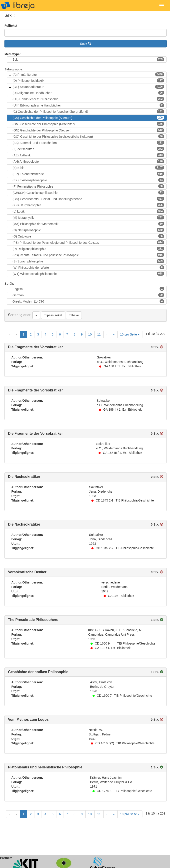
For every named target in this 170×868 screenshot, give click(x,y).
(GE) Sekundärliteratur (88, 87)
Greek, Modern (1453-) (88, 301)
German (88, 295)
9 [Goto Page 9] (82, 334)
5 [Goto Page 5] (53, 334)
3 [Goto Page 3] (38, 334)
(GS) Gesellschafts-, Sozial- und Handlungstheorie (88, 199)
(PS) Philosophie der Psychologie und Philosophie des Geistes (88, 242)
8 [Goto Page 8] (74, 334)
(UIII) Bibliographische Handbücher (88, 105)
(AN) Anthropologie (88, 161)
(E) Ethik (88, 168)
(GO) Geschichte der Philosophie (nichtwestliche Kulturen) (88, 136)
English (88, 289)
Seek (86, 44)
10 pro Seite (130, 334)
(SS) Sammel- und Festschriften (88, 143)
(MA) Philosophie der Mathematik (88, 224)
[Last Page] (114, 334)
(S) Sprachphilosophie (88, 261)
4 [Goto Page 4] (45, 334)
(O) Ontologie (88, 236)
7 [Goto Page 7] (67, 334)
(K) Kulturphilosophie (88, 205)
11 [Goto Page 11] (99, 334)
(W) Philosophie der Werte (88, 267)
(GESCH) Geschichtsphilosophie (88, 192)
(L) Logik (88, 211)
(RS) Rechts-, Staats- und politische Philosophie (88, 255)
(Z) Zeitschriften (88, 149)
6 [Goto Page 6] (60, 334)
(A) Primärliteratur (88, 74)
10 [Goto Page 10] (90, 334)
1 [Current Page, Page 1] (24, 334)
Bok (88, 59)
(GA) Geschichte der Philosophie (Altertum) (88, 118)
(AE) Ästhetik (88, 155)
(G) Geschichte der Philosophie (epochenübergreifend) (88, 111)
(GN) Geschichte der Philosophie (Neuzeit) (88, 130)
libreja (18, 6)
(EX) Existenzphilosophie (88, 180)
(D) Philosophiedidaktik (88, 80)
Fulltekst (11, 26)
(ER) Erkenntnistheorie (88, 174)
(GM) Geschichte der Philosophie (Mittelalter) (88, 124)
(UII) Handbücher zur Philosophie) (88, 99)
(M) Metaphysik (88, 217)
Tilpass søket (53, 315)
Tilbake (74, 315)
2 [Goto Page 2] (31, 334)
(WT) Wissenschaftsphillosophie (88, 274)
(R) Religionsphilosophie (88, 249)
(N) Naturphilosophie (88, 230)
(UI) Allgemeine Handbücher (88, 93)
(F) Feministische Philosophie (88, 186)
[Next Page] (107, 334)
